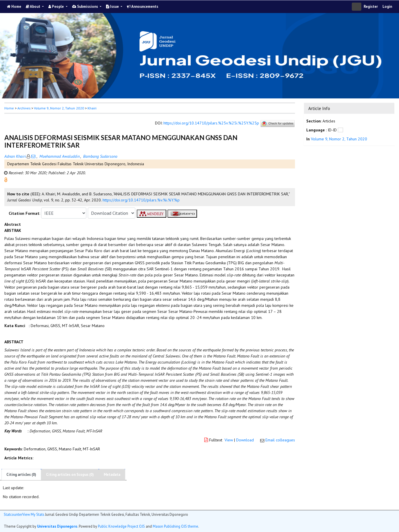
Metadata (112, 475)
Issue (113, 7)
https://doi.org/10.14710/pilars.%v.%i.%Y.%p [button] (141, 200)
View (229, 440)
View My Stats (33, 514)
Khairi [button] (92, 108)
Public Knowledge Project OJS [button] (121, 526)
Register (371, 7)
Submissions (85, 7)
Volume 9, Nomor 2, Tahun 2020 (59, 108)
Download (245, 440)
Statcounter (13, 514)
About (33, 7)
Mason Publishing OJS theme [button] (175, 526)
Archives (24, 108)
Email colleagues (280, 440)
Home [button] (9, 108)
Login (387, 7)
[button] (6, 179)
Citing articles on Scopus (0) (70, 475)
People (57, 7)
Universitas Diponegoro (57, 526)
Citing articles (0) (21, 475)
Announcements (143, 7)
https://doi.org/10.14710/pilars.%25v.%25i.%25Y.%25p (211, 123)
